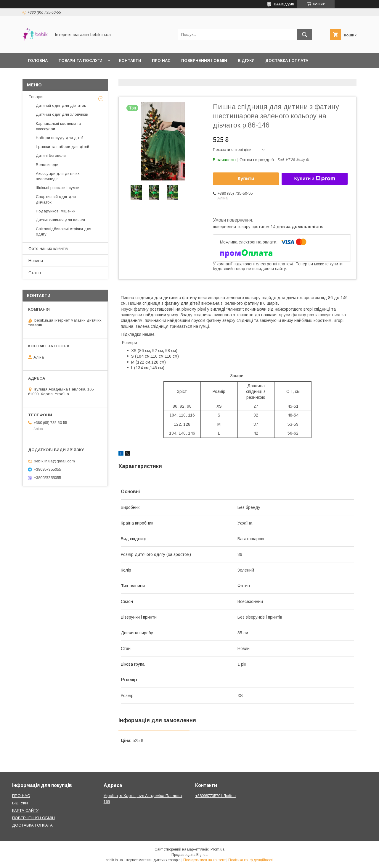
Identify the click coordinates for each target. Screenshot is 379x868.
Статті (35, 273)
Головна (38, 60)
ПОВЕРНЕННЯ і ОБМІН (33, 818)
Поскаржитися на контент (204, 860)
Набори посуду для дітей (60, 138)
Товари (36, 97)
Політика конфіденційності (251, 860)
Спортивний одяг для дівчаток (56, 199)
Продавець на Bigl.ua (189, 855)
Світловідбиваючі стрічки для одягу (64, 231)
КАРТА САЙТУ (25, 810)
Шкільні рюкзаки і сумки (58, 188)
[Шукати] (305, 35)
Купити (246, 179)
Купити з (314, 179)
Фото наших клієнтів (48, 249)
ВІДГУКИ (20, 803)
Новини (36, 261)
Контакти (130, 60)
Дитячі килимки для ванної (61, 220)
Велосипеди (47, 165)
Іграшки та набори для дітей (62, 147)
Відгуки (246, 60)
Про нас (161, 60)
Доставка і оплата (287, 60)
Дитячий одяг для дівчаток (61, 105)
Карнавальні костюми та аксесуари (58, 126)
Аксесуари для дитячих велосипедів (58, 176)
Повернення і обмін (204, 60)
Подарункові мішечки (56, 211)
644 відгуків (284, 4)
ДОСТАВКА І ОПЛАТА (32, 825)
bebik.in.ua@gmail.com (54, 461)
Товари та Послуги (80, 60)
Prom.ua (217, 849)
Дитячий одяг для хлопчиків (62, 114)
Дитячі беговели (51, 155)
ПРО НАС (21, 796)
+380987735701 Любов (215, 796)
